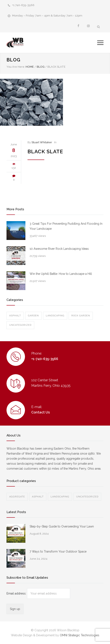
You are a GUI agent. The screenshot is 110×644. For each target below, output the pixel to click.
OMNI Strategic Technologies (80, 635)
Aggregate (17, 497)
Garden (33, 316)
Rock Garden (81, 316)
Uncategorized (20, 325)
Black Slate (45, 151)
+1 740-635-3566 (23, 5)
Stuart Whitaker (42, 142)
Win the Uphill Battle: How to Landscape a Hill (61, 274)
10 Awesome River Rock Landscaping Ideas (59, 249)
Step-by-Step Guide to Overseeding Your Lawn (62, 526)
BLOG (13, 60)
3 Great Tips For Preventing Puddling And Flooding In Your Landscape (66, 226)
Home (30, 67)
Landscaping (55, 316)
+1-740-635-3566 (45, 359)
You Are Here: (16, 67)
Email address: (17, 593)
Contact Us (41, 412)
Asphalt (15, 316)
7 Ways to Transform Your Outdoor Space (58, 551)
